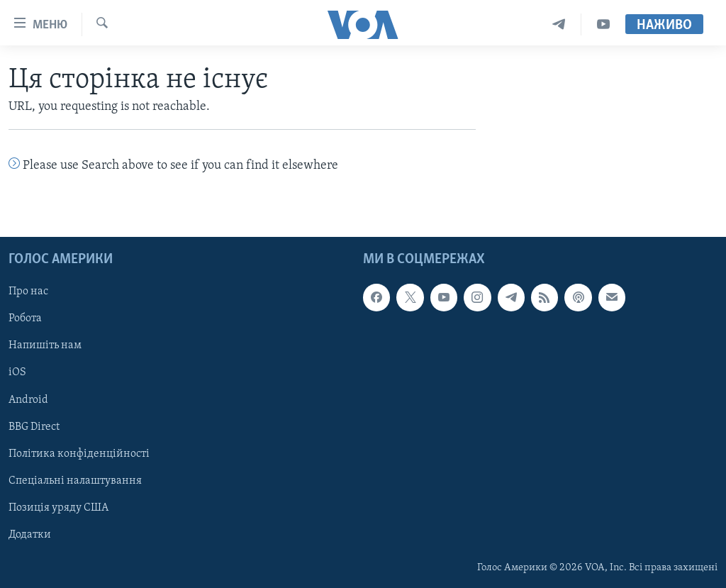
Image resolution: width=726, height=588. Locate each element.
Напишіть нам (45, 345)
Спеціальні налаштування (75, 480)
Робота (25, 318)
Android (28, 399)
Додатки (30, 534)
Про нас (28, 292)
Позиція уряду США (58, 507)
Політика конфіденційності (79, 453)
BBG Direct (34, 426)
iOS (17, 372)
